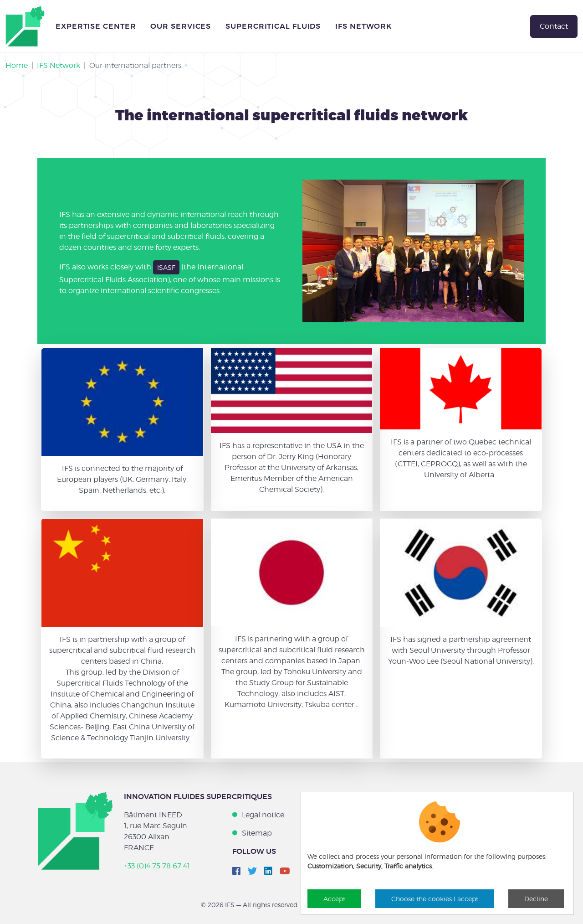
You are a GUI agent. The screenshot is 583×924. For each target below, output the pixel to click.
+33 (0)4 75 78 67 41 (157, 866)
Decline (536, 899)
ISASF (166, 267)
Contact (554, 26)
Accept (334, 899)
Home (17, 65)
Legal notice (263, 815)
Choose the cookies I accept (435, 899)
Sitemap (257, 833)
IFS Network (59, 65)
